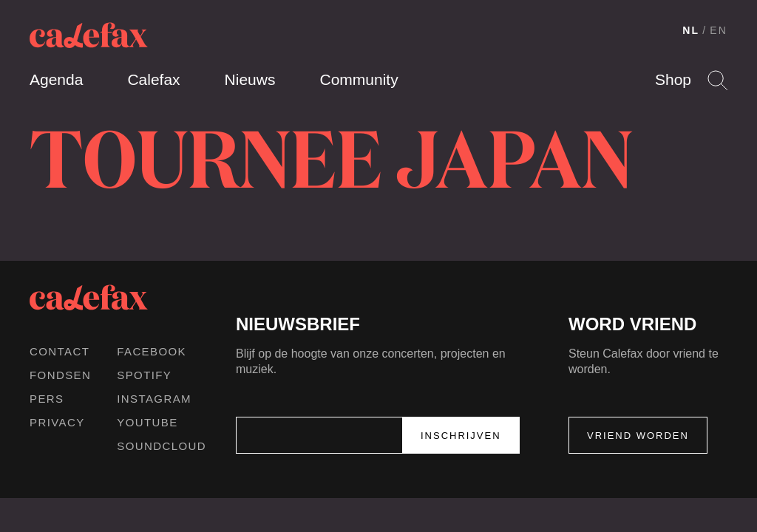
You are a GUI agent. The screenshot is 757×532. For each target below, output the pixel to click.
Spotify (144, 375)
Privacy (57, 422)
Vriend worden (638, 436)
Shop (673, 79)
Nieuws (250, 79)
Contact (60, 351)
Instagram (154, 399)
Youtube (147, 422)
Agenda (56, 79)
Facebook (152, 351)
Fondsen (60, 375)
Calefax (153, 79)
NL (691, 30)
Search (717, 80)
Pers (47, 399)
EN (719, 30)
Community (359, 79)
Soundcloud (162, 446)
